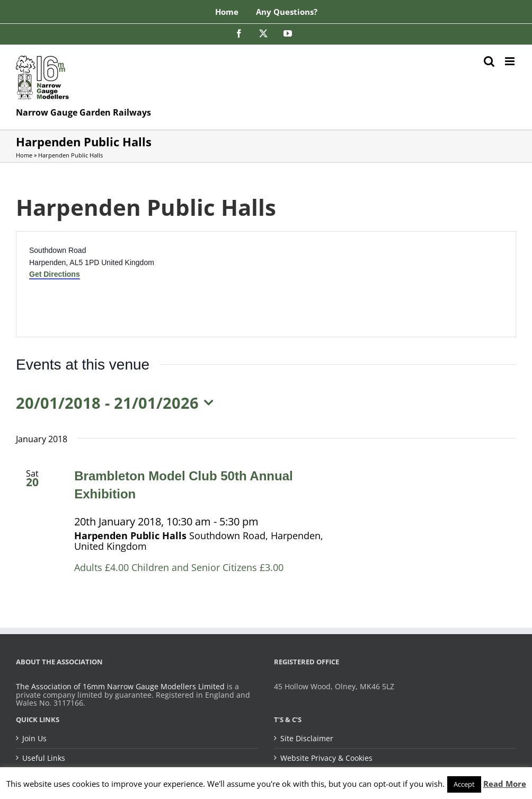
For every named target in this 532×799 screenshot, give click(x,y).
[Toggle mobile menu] (511, 61)
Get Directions (55, 274)
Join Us (34, 739)
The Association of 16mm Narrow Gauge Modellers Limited (120, 686)
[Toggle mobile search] (489, 61)
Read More (505, 784)
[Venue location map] (390, 284)
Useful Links (44, 758)
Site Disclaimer (307, 739)
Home (24, 155)
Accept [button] (464, 784)
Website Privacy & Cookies (326, 758)
